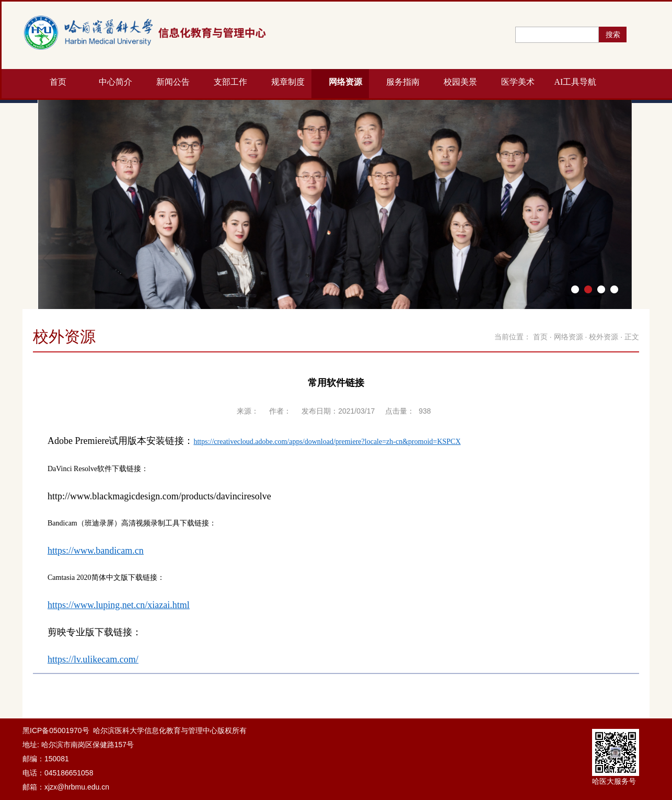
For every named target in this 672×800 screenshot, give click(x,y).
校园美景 (460, 82)
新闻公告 (173, 82)
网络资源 (345, 82)
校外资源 (604, 337)
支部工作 (230, 82)
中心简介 (115, 82)
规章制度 (288, 82)
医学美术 (518, 82)
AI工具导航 (576, 82)
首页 (58, 82)
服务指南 (403, 82)
